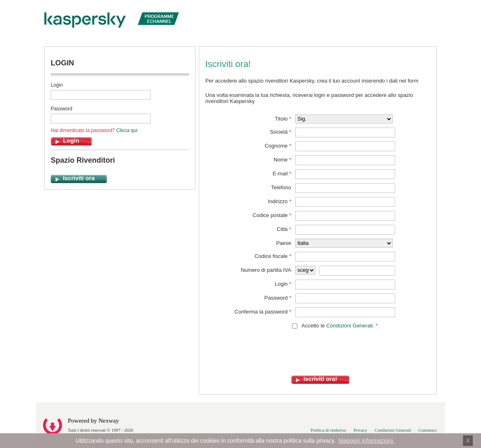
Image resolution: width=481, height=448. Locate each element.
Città (284, 229)
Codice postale (272, 215)
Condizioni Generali (350, 326)
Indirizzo (280, 201)
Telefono (281, 187)
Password (62, 109)
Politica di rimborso (328, 430)
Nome (282, 160)
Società (281, 132)
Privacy (360, 430)
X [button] (468, 441)
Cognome (278, 146)
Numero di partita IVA (266, 270)
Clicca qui (127, 130)
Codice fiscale (273, 256)
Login (57, 85)
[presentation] (312, 360)
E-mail (282, 174)
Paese (284, 243)
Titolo (283, 119)
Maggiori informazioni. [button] (366, 441)
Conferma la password (263, 312)
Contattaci (428, 430)
